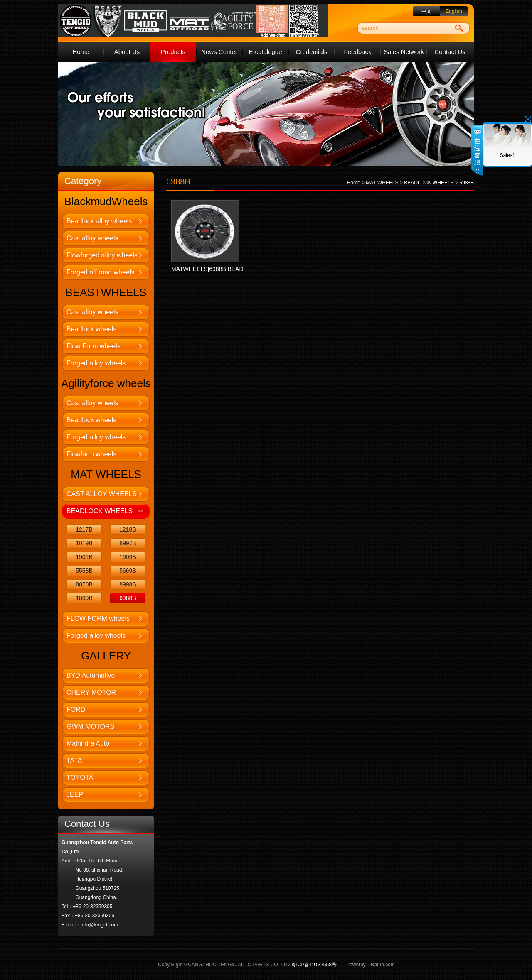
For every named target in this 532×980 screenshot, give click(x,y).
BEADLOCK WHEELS (100, 511)
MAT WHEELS (382, 183)
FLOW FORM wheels (98, 619)
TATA (74, 761)
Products (173, 52)
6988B (128, 598)
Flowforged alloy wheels (102, 255)
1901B (84, 557)
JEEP (75, 795)
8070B (84, 584)
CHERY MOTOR (91, 692)
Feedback (358, 52)
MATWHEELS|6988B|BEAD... (210, 269)
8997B (128, 543)
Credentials (312, 52)
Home (81, 52)
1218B (128, 529)
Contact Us (450, 52)
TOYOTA (80, 778)
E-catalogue (265, 52)
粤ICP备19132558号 (314, 965)
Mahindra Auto (88, 744)
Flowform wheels (91, 454)
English (454, 11)
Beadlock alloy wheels (99, 221)
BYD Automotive (91, 675)
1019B (84, 543)
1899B (84, 598)
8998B (128, 584)
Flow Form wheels (94, 346)
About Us (127, 52)
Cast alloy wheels (92, 238)
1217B (84, 529)
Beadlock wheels (91, 329)
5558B (84, 571)
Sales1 (508, 155)
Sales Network (404, 52)
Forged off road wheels (100, 272)
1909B (128, 557)
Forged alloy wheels (96, 363)
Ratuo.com (383, 965)
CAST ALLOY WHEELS (102, 494)
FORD (76, 709)
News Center (219, 52)
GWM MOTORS (90, 726)
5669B (128, 571)
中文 (426, 11)
